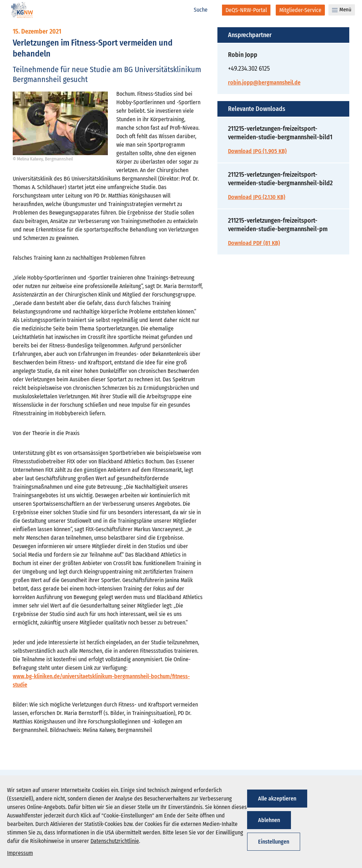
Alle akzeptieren (277, 799)
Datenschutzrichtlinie (115, 841)
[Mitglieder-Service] (300, 10)
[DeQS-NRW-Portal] (246, 10)
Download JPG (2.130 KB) (257, 197)
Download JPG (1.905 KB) (257, 151)
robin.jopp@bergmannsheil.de (264, 83)
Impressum (20, 853)
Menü (342, 10)
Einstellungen (274, 842)
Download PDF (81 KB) (254, 243)
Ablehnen (269, 820)
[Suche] (204, 10)
